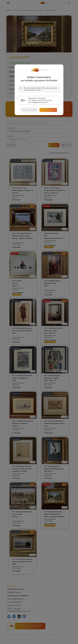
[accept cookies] (48, 110)
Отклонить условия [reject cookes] (29, 110)
